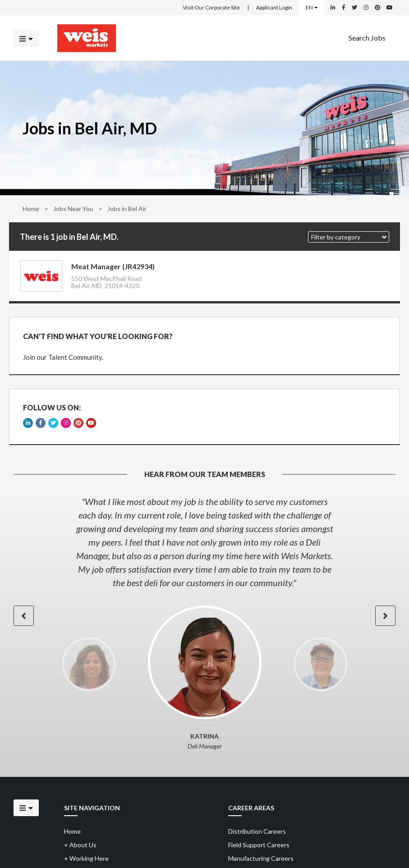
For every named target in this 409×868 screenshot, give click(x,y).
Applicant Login (274, 7)
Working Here (86, 858)
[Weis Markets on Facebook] (344, 8)
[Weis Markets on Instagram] (366, 8)
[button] (349, 237)
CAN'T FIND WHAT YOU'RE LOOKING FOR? (98, 336)
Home (31, 209)
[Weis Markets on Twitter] (354, 8)
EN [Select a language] (312, 7)
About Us (80, 845)
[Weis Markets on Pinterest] (377, 8)
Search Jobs (367, 37)
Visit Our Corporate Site (211, 7)
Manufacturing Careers (261, 858)
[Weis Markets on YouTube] (390, 8)
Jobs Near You (73, 209)
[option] (204, 542)
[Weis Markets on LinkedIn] (333, 8)
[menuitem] (367, 38)
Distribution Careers (257, 831)
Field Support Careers (259, 845)
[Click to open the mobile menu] (26, 38)
